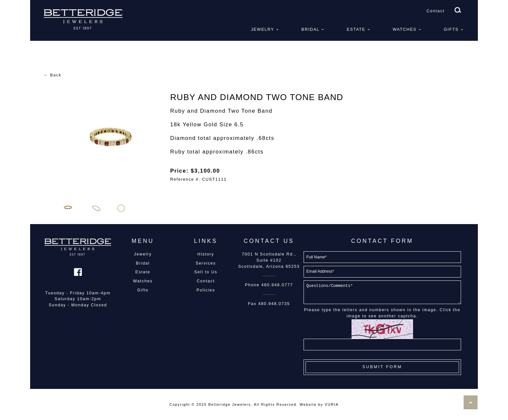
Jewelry (263, 29)
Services (206, 263)
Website (308, 404)
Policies (206, 290)
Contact (435, 11)
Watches (405, 29)
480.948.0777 (277, 285)
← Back (53, 75)
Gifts (451, 29)
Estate (356, 29)
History (206, 254)
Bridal (310, 29)
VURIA (332, 404)
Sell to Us (206, 272)
